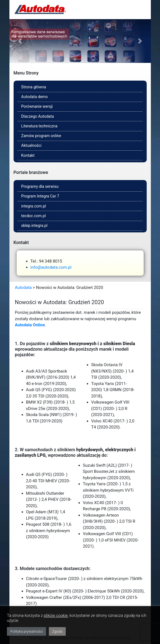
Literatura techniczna (39, 126)
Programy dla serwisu (40, 186)
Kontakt (28, 155)
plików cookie (56, 615)
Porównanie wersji (37, 106)
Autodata (23, 288)
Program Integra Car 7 (40, 196)
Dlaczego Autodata (37, 116)
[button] (20, 41)
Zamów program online (41, 136)
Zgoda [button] (57, 631)
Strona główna (34, 87)
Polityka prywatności (26, 631)
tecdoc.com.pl (33, 216)
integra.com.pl (33, 206)
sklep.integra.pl (34, 225)
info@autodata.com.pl (51, 267)
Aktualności (31, 145)
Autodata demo (34, 97)
